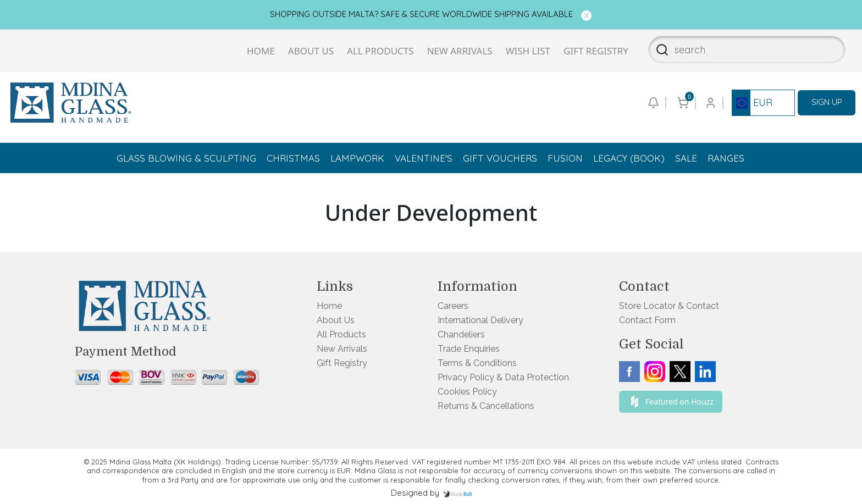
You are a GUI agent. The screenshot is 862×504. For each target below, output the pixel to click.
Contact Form (647, 320)
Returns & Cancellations (486, 406)
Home (261, 51)
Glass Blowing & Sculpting (186, 158)
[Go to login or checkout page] (710, 103)
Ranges (726, 158)
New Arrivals (460, 51)
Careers (453, 306)
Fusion (565, 158)
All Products (380, 51)
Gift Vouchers (500, 158)
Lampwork (357, 158)
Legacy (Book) (629, 158)
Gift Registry (596, 51)
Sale (686, 158)
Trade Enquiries (469, 349)
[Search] (659, 49)
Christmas (293, 158)
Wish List (528, 51)
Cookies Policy (467, 392)
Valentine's (424, 158)
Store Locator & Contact (669, 306)
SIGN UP (827, 102)
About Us (311, 51)
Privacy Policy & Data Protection (503, 377)
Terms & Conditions (477, 363)
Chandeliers (461, 334)
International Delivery (480, 320)
